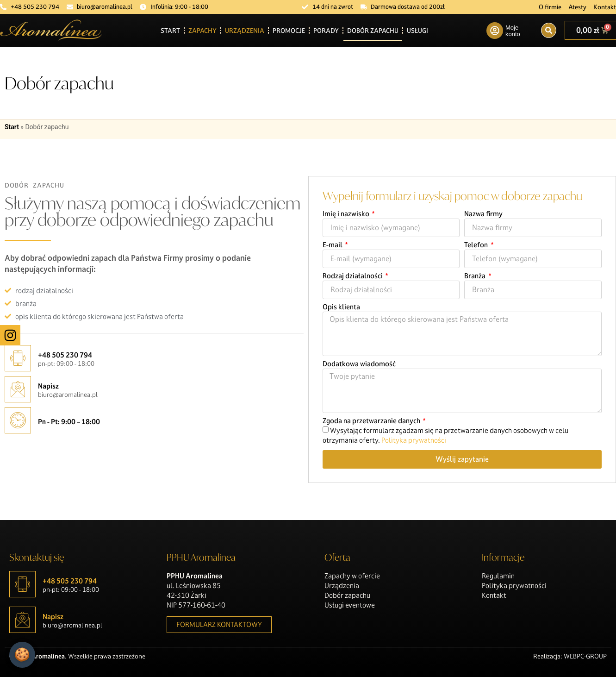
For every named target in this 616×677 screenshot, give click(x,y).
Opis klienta (341, 307)
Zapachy (202, 31)
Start (170, 31)
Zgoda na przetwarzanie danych (372, 421)
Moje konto (513, 31)
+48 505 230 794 (65, 355)
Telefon (477, 245)
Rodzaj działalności (353, 276)
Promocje (289, 31)
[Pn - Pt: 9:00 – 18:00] (18, 420)
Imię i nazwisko (347, 214)
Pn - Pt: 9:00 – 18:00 (69, 422)
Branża (476, 276)
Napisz (48, 386)
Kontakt (605, 7)
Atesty (577, 7)
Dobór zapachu (373, 31)
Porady (326, 31)
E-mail (333, 245)
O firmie (550, 7)
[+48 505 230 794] (18, 358)
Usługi (417, 31)
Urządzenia (245, 31)
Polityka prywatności (414, 440)
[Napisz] (18, 389)
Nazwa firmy (483, 214)
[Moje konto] (495, 31)
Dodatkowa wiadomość (359, 364)
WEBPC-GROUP (585, 656)
